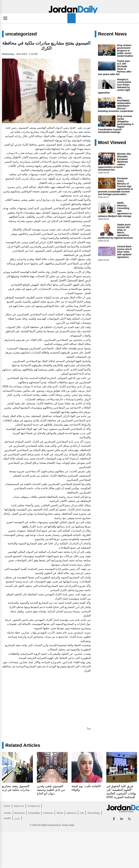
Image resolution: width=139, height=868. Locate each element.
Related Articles (23, 745)
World (60, 813)
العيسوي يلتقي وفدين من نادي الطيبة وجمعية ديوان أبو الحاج (51, 790)
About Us (19, 806)
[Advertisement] (42, 699)
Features (48, 813)
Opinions (71, 813)
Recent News (112, 34)
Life (82, 813)
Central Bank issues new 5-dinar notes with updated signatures (125, 252)
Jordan (7, 813)
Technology (94, 813)
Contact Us (34, 806)
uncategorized (21, 34)
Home (7, 806)
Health (7, 818)
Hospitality (34, 813)
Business (20, 813)
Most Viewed (112, 143)
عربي (17, 818)
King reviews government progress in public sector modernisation (125, 51)
